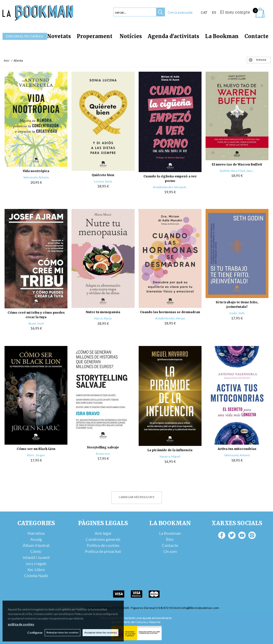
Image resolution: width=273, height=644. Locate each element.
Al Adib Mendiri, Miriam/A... (170, 187)
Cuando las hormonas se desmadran (170, 312)
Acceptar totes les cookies (101, 632)
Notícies (131, 36)
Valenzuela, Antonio (36, 177)
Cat (204, 12)
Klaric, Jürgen (36, 455)
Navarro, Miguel (170, 456)
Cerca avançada (180, 12)
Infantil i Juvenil (36, 557)
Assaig (36, 539)
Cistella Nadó (36, 575)
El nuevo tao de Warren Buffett (237, 164)
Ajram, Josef (36, 323)
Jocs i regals (36, 563)
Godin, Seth (237, 313)
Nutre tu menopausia (103, 312)
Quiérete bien (103, 175)
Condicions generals (103, 539)
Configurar (34, 633)
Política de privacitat (103, 551)
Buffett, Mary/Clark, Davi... (237, 171)
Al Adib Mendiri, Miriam (170, 318)
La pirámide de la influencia (170, 450)
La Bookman (222, 36)
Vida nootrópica (36, 171)
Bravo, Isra (103, 454)
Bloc (170, 539)
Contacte (256, 36)
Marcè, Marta (103, 318)
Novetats (59, 36)
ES (214, 12)
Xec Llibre (36, 569)
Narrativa (36, 533)
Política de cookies (103, 545)
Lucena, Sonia (103, 181)
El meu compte (235, 12)
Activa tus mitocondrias (237, 449)
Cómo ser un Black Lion (36, 449)
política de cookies (21, 624)
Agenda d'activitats (173, 36)
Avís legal (103, 533)
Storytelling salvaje (103, 447)
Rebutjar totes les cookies (62, 632)
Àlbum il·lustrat (36, 545)
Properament (95, 36)
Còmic (36, 551)
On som (170, 551)
